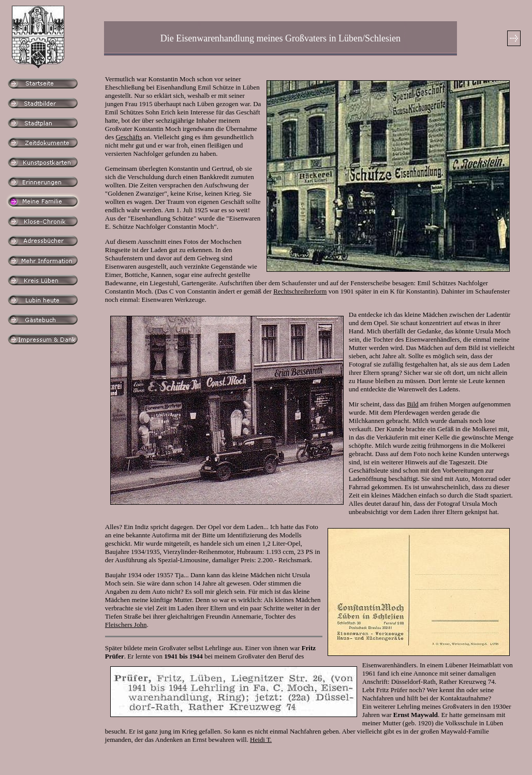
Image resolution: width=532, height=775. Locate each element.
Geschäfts (129, 137)
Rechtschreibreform (300, 291)
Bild (412, 404)
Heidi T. (261, 740)
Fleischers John (126, 625)
